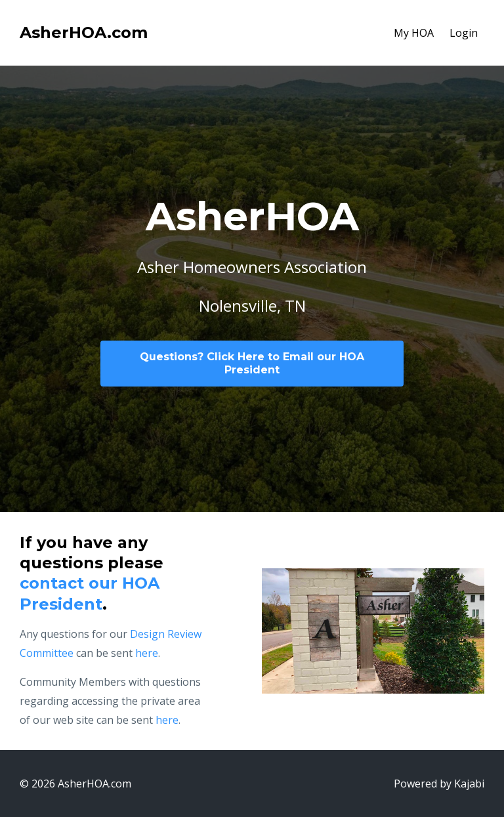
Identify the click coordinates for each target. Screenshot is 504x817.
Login (464, 33)
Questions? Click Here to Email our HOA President (252, 363)
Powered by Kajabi (439, 784)
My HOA (414, 33)
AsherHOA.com (84, 32)
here (147, 653)
